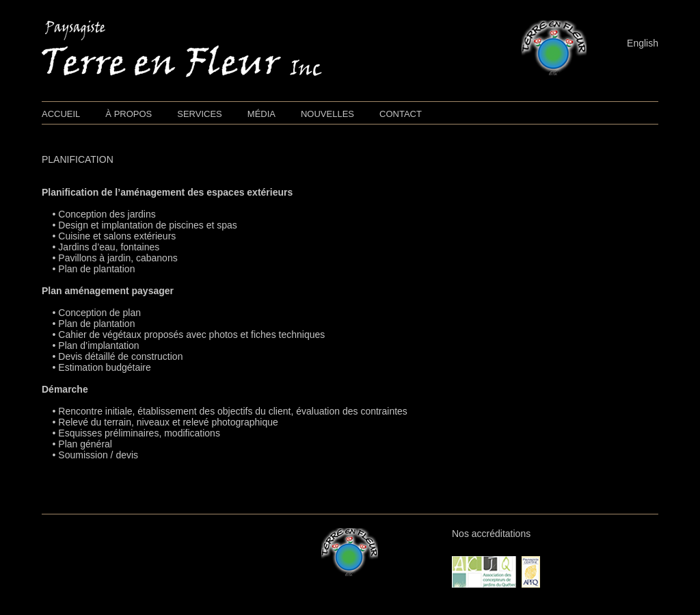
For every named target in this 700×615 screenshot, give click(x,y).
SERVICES (200, 114)
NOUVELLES (327, 114)
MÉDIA (261, 114)
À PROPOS (129, 114)
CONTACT (401, 114)
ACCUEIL (61, 114)
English (643, 43)
